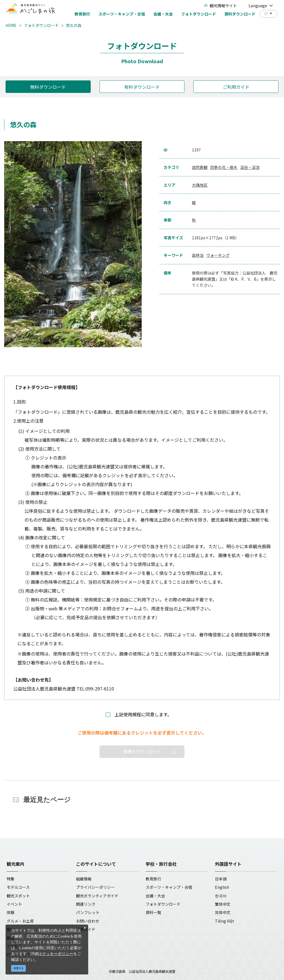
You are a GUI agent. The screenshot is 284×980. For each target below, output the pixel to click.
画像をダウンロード (142, 751)
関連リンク (86, 904)
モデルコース (18, 887)
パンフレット (88, 912)
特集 (11, 879)
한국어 (221, 896)
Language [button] (261, 6)
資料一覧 (153, 912)
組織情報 (84, 879)
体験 (11, 912)
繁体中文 (223, 904)
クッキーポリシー (58, 954)
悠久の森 (74, 25)
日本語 (221, 879)
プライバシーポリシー (95, 887)
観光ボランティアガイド (97, 896)
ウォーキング (218, 255)
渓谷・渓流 (250, 167)
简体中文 (223, 912)
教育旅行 (153, 879)
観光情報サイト (220, 6)
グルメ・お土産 (20, 921)
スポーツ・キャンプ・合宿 (169, 887)
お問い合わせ (88, 921)
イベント (14, 904)
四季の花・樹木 (224, 167)
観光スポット (18, 896)
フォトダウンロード (41, 25)
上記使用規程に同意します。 (143, 714)
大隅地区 (200, 185)
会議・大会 (155, 896)
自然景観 (200, 167)
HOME (11, 25)
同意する (19, 968)
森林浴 (198, 255)
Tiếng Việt (225, 921)
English (222, 887)
